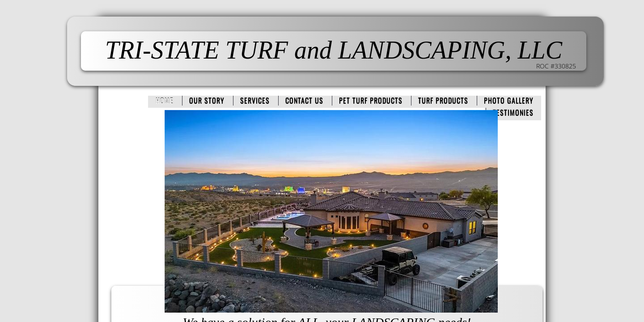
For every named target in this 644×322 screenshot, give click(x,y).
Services (255, 101)
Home (165, 101)
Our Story (207, 101)
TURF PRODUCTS (443, 101)
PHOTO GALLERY (509, 101)
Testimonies (513, 113)
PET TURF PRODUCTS (371, 101)
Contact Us (304, 101)
